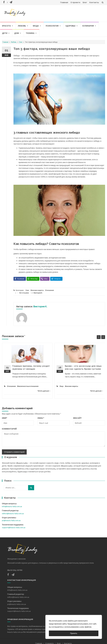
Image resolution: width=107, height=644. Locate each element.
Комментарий (9, 429)
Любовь (22, 26)
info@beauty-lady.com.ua (12, 506)
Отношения (50, 290)
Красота (6, 26)
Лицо (62, 386)
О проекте (75, 2)
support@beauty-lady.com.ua (14, 527)
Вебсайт (77, 418)
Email (41, 418)
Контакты (94, 2)
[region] (74, 627)
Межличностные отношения (28, 386)
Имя (5, 418)
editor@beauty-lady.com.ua (13, 513)
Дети (5, 33)
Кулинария (88, 26)
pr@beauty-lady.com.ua (11, 520)
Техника (30, 33)
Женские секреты (37, 290)
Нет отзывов (24, 293)
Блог (85, 2)
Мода (36, 26)
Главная (64, 2)
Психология (52, 26)
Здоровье (70, 26)
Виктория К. (38, 293)
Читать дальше (44, 391)
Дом (17, 33)
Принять (74, 633)
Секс (21, 42)
